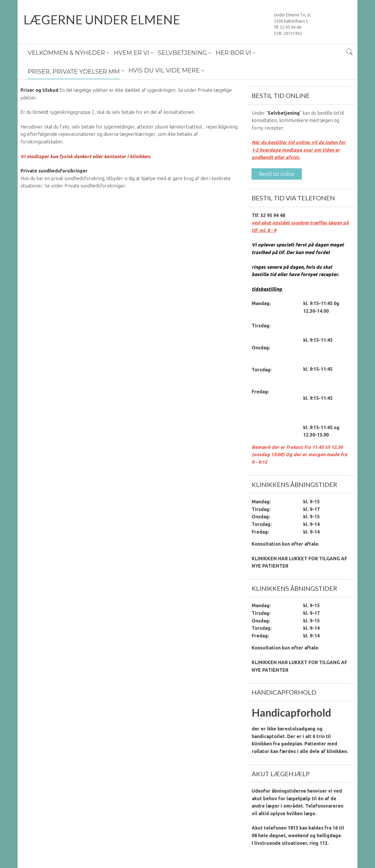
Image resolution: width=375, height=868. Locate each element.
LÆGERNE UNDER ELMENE (102, 20)
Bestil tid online (277, 174)
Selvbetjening (284, 113)
